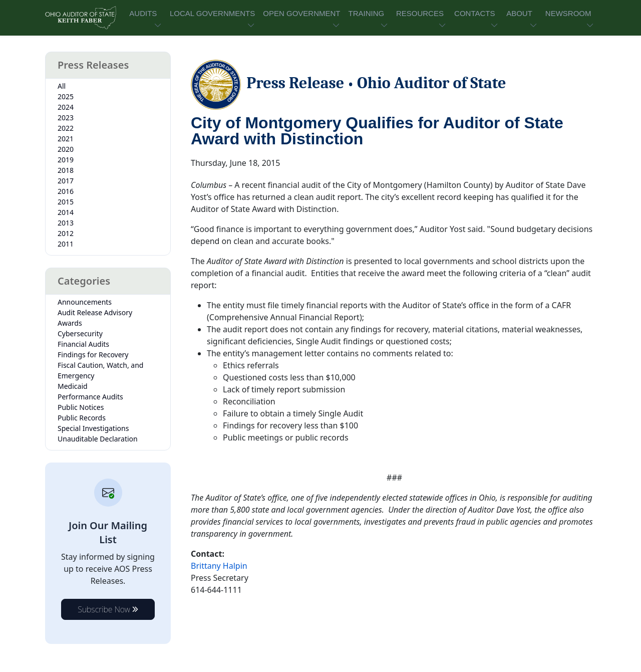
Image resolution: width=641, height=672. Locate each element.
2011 (66, 244)
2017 (66, 181)
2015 (66, 202)
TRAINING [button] (366, 13)
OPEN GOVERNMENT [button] (301, 13)
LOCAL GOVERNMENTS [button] (212, 13)
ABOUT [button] (519, 13)
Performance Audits (90, 397)
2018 (66, 170)
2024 (66, 107)
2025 (66, 96)
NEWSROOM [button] (568, 13)
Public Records (82, 418)
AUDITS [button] (143, 13)
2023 (66, 118)
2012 (66, 233)
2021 (66, 139)
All (62, 86)
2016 (66, 191)
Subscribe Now (108, 609)
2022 (66, 128)
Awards (70, 323)
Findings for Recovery (93, 355)
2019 (66, 160)
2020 (66, 149)
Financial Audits (83, 344)
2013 (66, 223)
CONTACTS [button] (474, 13)
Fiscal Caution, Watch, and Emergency (100, 370)
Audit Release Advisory (95, 312)
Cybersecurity (80, 333)
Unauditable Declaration (98, 439)
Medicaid (73, 386)
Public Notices (81, 407)
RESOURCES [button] (420, 13)
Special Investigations (93, 428)
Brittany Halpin (219, 566)
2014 (66, 212)
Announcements (85, 302)
